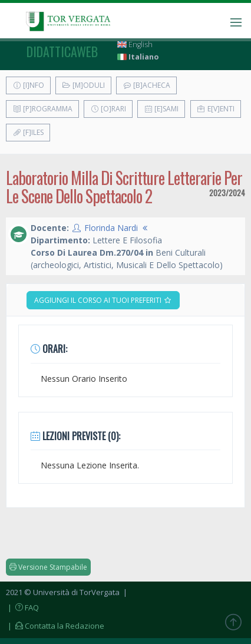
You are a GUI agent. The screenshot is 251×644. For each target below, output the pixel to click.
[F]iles (28, 132)
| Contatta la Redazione (55, 626)
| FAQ (22, 607)
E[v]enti (216, 109)
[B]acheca (146, 85)
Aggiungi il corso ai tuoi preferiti (103, 300)
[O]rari (108, 109)
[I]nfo (28, 85)
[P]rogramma (42, 109)
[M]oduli (83, 85)
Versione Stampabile (48, 567)
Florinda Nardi (111, 228)
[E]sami (161, 109)
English (135, 44)
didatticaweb (62, 51)
